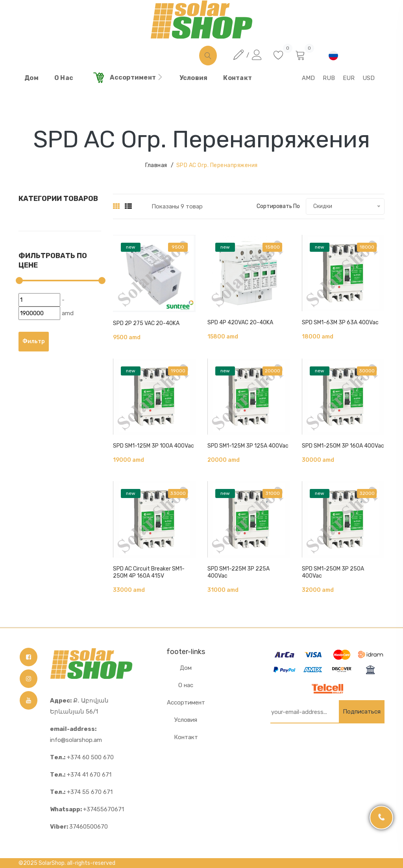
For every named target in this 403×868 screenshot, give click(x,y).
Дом (186, 668)
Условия (186, 720)
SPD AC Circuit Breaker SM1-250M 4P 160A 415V (149, 572)
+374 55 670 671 (81, 792)
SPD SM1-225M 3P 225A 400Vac (238, 572)
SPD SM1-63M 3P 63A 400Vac (340, 322)
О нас (186, 685)
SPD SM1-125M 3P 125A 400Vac (248, 446)
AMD (308, 78)
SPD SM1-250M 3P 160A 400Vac (343, 446)
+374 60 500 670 (82, 757)
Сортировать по (278, 206)
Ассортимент (186, 703)
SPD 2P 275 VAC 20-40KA (146, 323)
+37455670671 (87, 809)
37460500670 (79, 827)
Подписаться (362, 712)
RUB (329, 78)
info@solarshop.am (76, 734)
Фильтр (34, 341)
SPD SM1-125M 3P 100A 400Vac (153, 446)
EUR (349, 78)
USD (369, 78)
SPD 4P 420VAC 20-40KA (240, 322)
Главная (156, 165)
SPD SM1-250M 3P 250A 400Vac (333, 572)
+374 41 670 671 (81, 775)
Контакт (186, 737)
